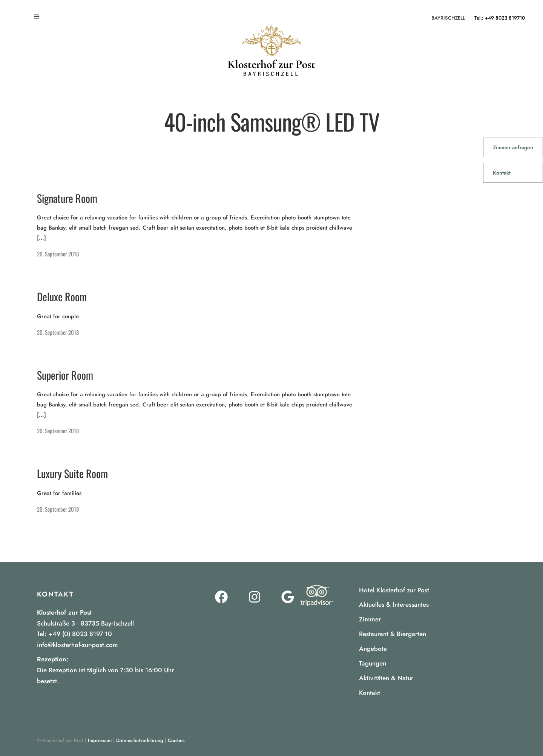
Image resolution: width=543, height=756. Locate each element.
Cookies (176, 740)
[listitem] (110, 670)
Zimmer (370, 619)
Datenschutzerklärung (140, 740)
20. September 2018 (58, 254)
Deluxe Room (62, 297)
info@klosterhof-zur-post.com (77, 645)
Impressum (100, 740)
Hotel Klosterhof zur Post (394, 590)
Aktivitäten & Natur (386, 678)
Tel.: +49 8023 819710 (500, 18)
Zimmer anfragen (513, 147)
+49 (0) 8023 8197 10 (80, 634)
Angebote (373, 649)
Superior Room (65, 375)
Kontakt (370, 693)
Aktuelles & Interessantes (394, 604)
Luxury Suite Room (72, 473)
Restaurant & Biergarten (393, 634)
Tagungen (373, 663)
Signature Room (67, 198)
